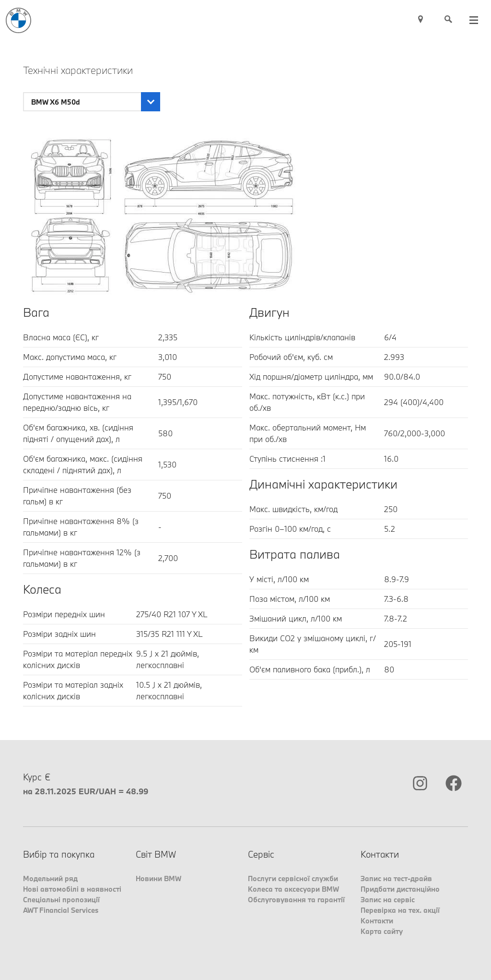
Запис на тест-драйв (396, 878)
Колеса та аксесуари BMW (293, 889)
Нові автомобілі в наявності (72, 889)
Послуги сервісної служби (293, 878)
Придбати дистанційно (400, 889)
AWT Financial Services (61, 910)
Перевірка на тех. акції (400, 910)
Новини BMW (158, 878)
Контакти (377, 921)
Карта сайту (382, 931)
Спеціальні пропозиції (61, 900)
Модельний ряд (50, 878)
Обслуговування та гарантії (296, 900)
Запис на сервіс (388, 900)
